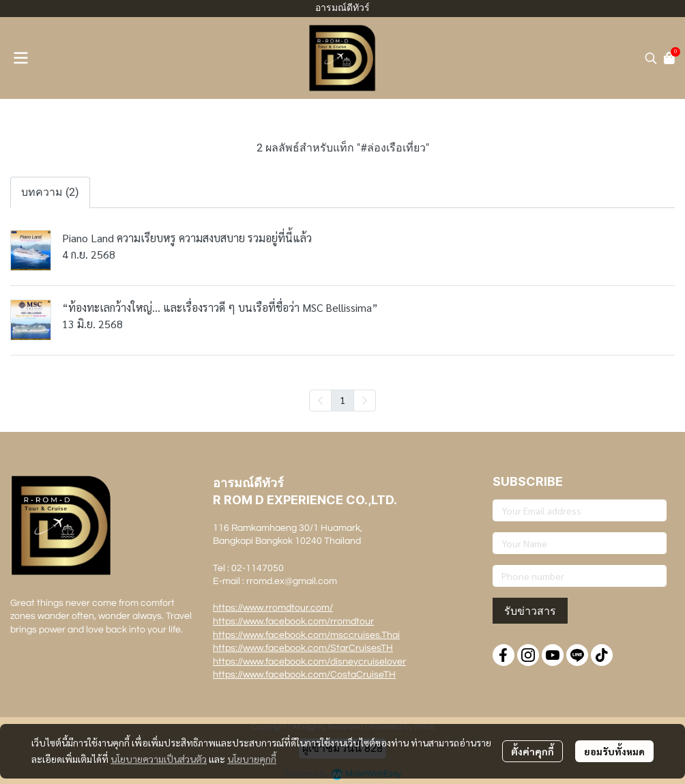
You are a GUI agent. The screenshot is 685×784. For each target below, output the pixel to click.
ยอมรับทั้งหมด (614, 751)
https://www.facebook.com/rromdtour (293, 622)
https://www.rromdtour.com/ (273, 608)
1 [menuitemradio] (342, 400)
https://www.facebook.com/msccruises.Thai (306, 635)
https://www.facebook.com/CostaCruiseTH (304, 675)
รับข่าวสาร (530, 611)
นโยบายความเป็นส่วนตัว (159, 759)
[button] (651, 58)
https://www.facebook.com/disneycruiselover (309, 662)
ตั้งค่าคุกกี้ (533, 751)
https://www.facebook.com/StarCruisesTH (303, 648)
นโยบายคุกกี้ (252, 759)
